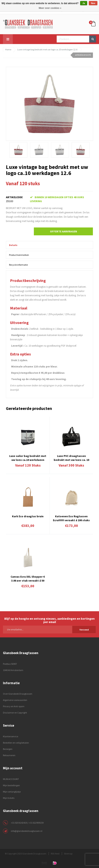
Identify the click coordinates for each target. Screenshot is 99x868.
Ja (84, 3)
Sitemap (68, 854)
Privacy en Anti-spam (14, 706)
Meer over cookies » (50, 8)
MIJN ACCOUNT (11, 779)
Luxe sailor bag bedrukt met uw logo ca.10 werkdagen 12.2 (28, 457)
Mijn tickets (9, 798)
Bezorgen (8, 749)
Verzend (84, 630)
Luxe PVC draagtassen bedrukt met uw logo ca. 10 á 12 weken (71, 457)
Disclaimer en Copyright (15, 713)
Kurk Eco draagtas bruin (28, 516)
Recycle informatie (18, 265)
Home (8, 49)
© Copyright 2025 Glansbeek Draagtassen (26, 854)
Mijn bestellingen (11, 785)
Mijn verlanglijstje (12, 792)
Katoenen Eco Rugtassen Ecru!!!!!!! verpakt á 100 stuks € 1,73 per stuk (71, 518)
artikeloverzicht (83, 55)
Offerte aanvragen (63, 231)
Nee (93, 3)
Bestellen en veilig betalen (16, 743)
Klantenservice (11, 736)
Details (13, 245)
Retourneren (9, 755)
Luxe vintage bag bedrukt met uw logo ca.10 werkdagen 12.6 (47, 49)
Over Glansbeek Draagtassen (18, 694)
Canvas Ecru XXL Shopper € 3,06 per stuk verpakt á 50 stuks (28, 578)
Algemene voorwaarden (15, 700)
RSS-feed (55, 854)
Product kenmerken (19, 255)
